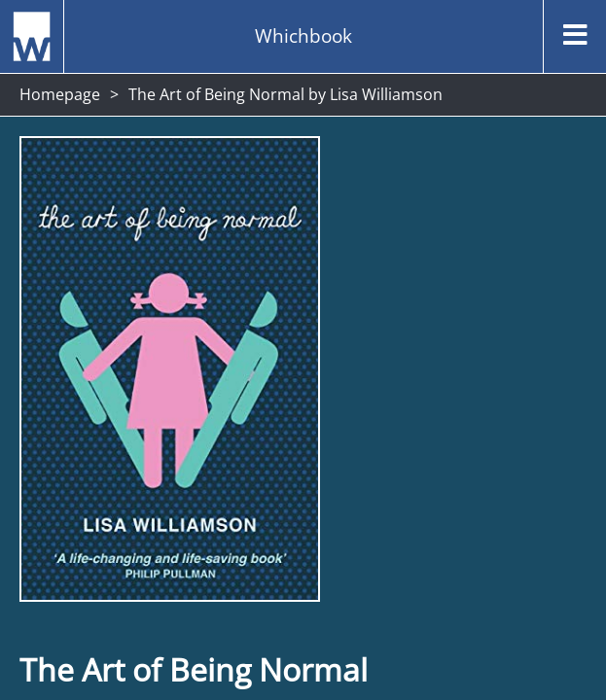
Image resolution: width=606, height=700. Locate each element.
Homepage (60, 94)
